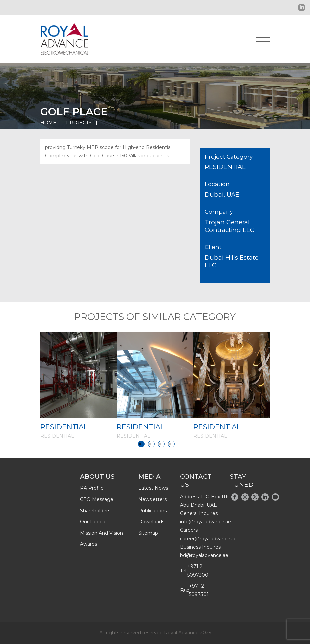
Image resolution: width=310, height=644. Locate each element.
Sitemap (148, 533)
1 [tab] (141, 444)
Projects (79, 123)
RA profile (92, 488)
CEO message (97, 499)
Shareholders (95, 511)
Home (48, 123)
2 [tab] (151, 444)
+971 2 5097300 (198, 571)
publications (153, 511)
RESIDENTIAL (64, 427)
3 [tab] (161, 444)
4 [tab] (171, 444)
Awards (89, 544)
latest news (153, 488)
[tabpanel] (78, 385)
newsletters (153, 499)
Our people (93, 522)
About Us (97, 476)
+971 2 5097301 (199, 590)
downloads (151, 522)
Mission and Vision (102, 533)
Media (150, 476)
